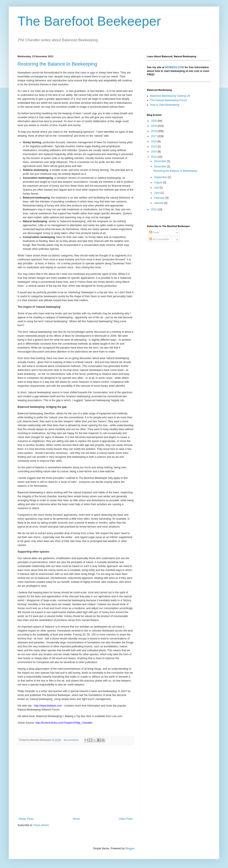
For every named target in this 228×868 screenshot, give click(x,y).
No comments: (72, 740)
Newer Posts (26, 819)
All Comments (159, 239)
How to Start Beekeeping (165, 105)
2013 (154, 157)
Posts (154, 233)
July (157, 188)
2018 (154, 131)
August (159, 183)
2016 (154, 141)
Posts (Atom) (41, 825)
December (161, 161)
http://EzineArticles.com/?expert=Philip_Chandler (64, 723)
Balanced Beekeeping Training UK (170, 96)
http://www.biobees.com (48, 706)
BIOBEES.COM (174, 67)
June (157, 193)
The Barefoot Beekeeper (89, 21)
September (161, 177)
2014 (154, 152)
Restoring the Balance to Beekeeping (57, 64)
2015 (154, 147)
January (159, 203)
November (161, 166)
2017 (154, 136)
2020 (154, 121)
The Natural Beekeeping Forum (168, 100)
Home (76, 819)
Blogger (130, 848)
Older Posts (126, 819)
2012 (154, 209)
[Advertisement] (76, 781)
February (160, 198)
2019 (154, 126)
